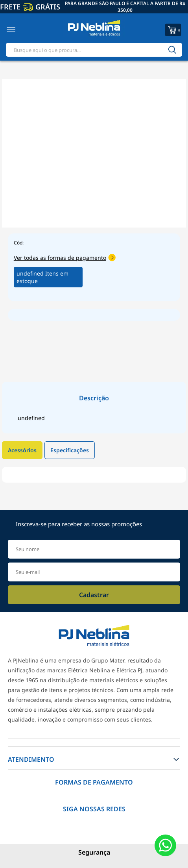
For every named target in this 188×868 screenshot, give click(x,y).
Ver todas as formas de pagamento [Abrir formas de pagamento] (65, 258)
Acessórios (22, 450)
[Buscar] (172, 50)
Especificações (70, 450)
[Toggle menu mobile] (19, 29)
